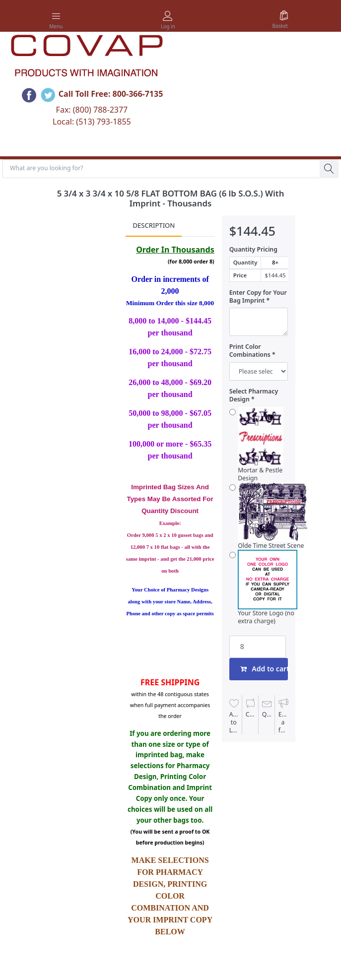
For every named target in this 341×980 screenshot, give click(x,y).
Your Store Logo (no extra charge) (268, 588)
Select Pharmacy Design (254, 395)
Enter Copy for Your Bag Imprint (258, 297)
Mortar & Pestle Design (260, 445)
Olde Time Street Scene (273, 516)
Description (154, 225)
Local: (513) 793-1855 (92, 122)
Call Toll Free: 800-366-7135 (111, 94)
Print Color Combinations (250, 351)
